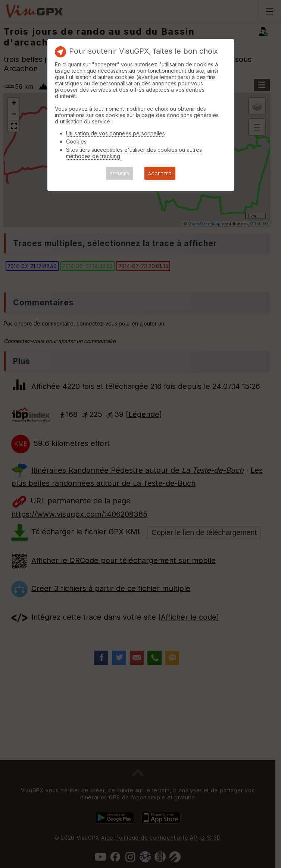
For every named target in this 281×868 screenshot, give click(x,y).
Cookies (76, 141)
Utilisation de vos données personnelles (115, 133)
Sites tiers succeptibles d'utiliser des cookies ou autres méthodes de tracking (134, 153)
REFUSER (120, 174)
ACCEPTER (160, 174)
